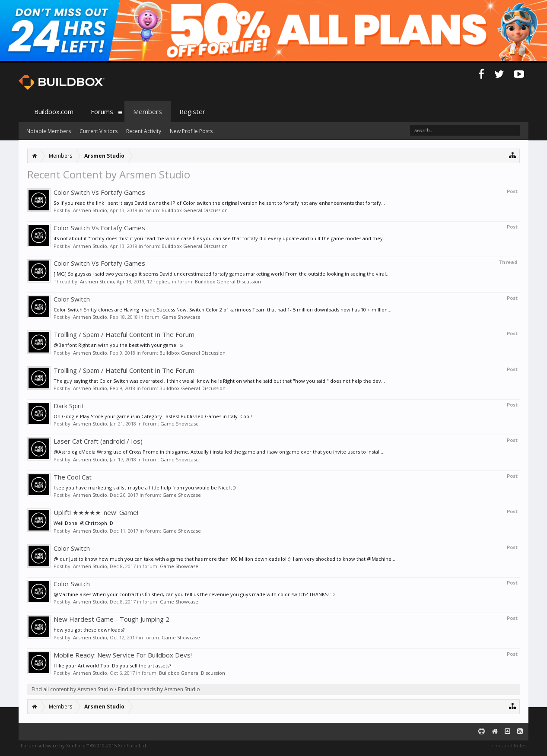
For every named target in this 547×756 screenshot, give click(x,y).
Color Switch (72, 299)
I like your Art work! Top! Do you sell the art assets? (112, 665)
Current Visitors (99, 131)
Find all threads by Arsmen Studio (159, 689)
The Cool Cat (73, 477)
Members (148, 111)
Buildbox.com (54, 111)
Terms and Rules (507, 745)
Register (192, 111)
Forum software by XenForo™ (84, 745)
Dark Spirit (69, 406)
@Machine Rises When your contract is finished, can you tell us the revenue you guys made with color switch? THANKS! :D (194, 594)
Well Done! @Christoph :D (83, 523)
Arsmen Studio (90, 210)
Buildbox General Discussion (195, 210)
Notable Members (49, 131)
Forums (102, 111)
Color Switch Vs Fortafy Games (99, 192)
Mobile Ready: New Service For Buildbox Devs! (123, 655)
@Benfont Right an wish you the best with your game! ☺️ (119, 345)
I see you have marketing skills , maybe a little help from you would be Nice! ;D (145, 488)
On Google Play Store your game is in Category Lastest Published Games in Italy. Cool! (153, 416)
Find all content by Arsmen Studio (72, 689)
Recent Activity (144, 131)
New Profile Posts (191, 131)
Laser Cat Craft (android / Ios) (98, 441)
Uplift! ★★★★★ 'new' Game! (96, 512)
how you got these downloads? (89, 630)
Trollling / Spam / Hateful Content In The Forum (124, 334)
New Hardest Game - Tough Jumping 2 (111, 619)
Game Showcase (181, 317)
